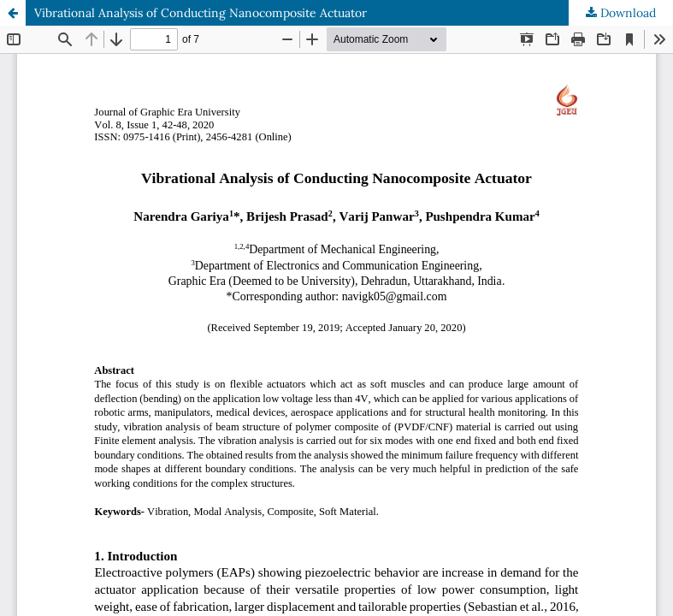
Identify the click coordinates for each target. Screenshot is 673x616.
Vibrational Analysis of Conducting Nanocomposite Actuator (201, 13)
